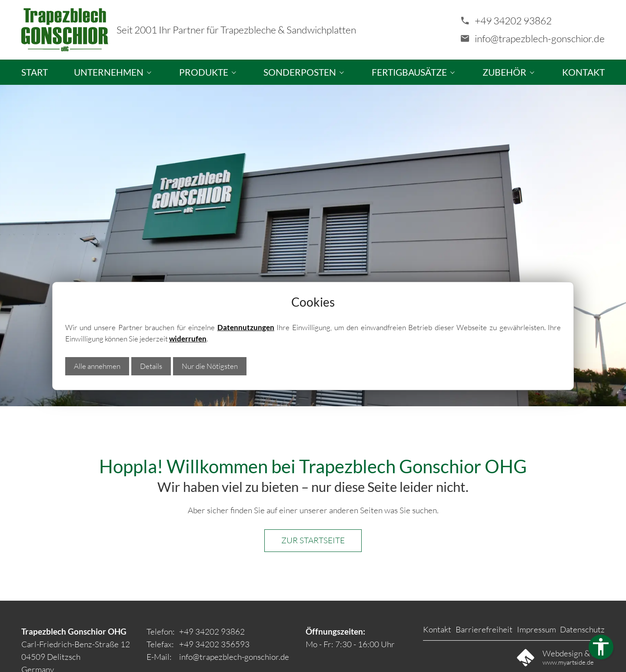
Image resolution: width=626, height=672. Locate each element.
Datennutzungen (246, 327)
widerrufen (188, 339)
